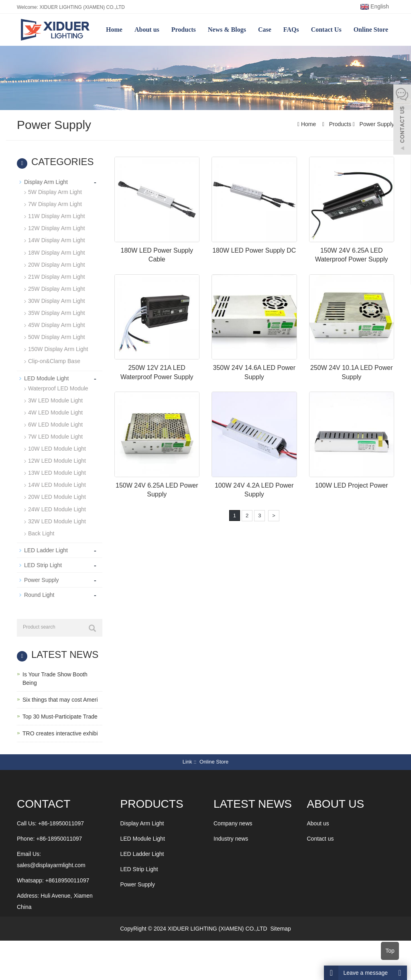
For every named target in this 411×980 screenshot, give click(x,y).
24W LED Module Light (57, 508)
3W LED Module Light (55, 400)
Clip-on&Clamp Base (54, 361)
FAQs (291, 30)
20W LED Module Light (57, 496)
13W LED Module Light (57, 472)
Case (265, 30)
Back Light (41, 532)
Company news (233, 822)
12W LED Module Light (57, 460)
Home (114, 30)
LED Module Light (46, 378)
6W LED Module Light (55, 424)
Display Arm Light (46, 182)
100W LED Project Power (351, 485)
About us (147, 30)
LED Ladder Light (46, 549)
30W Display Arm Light (57, 300)
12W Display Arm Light (57, 228)
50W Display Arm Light (57, 337)
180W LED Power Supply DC (254, 250)
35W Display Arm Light (57, 312)
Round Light (39, 594)
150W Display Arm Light (58, 349)
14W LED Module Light (57, 484)
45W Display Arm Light (57, 325)
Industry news (231, 837)
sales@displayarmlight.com (51, 864)
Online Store (371, 30)
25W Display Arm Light (57, 288)
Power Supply (376, 124)
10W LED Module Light (57, 448)
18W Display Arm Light (57, 252)
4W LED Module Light (55, 412)
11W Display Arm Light (57, 216)
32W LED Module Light (57, 520)
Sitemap (280, 927)
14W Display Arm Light (57, 240)
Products (184, 30)
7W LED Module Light (55, 436)
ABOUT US (336, 803)
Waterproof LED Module (58, 388)
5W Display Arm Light (55, 192)
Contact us (320, 837)
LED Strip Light (43, 564)
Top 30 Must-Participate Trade (60, 715)
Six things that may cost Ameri (60, 698)
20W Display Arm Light (57, 264)
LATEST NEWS (253, 803)
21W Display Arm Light (57, 276)
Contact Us (326, 30)
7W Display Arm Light (55, 204)
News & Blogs (227, 30)
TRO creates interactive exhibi (60, 732)
